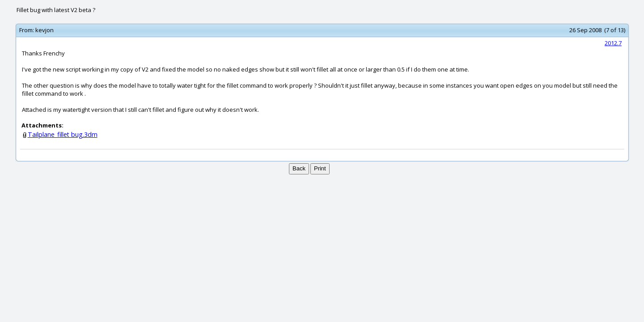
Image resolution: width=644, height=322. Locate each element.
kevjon (44, 30)
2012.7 (613, 43)
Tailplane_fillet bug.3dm (63, 134)
